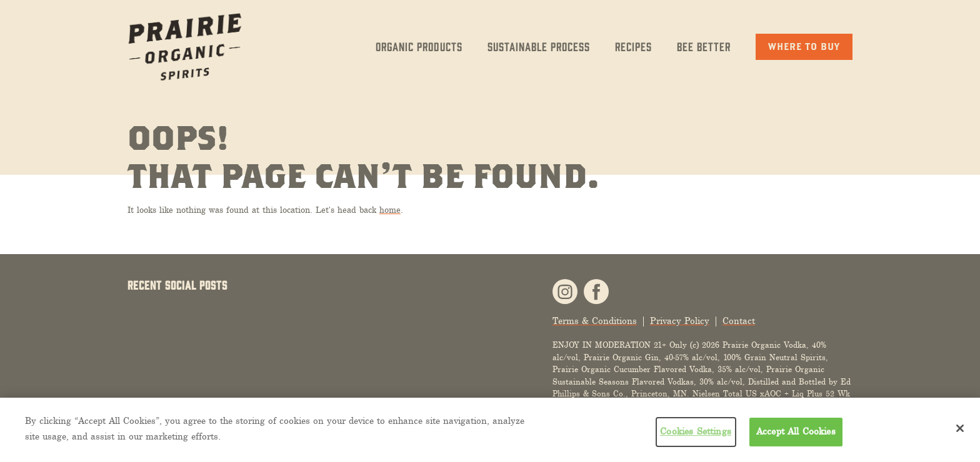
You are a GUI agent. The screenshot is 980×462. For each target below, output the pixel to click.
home (390, 210)
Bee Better (704, 46)
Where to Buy (804, 46)
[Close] (960, 428)
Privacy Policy (680, 321)
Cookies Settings (696, 431)
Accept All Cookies (796, 431)
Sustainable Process (539, 46)
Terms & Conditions (595, 321)
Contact (739, 321)
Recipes (633, 46)
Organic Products (419, 46)
